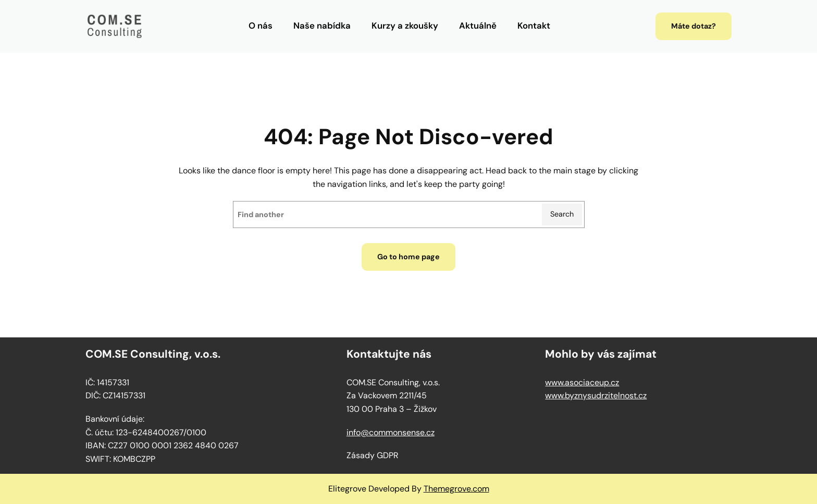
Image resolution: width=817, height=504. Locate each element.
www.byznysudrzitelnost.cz (596, 395)
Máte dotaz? (694, 26)
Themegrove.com (456, 489)
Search (562, 214)
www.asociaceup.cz (582, 382)
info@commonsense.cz (391, 432)
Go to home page (408, 257)
